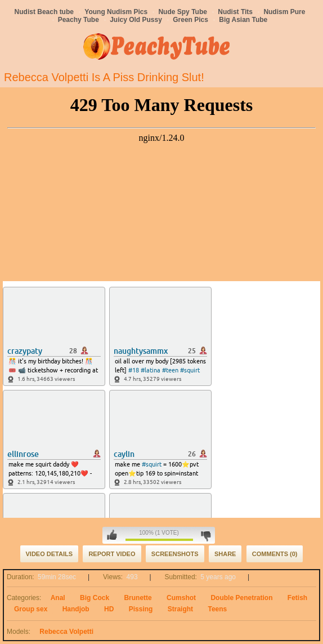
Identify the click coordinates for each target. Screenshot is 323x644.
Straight (180, 609)
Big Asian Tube (243, 20)
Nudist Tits (235, 12)
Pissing (141, 609)
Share (225, 554)
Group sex (31, 609)
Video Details (50, 554)
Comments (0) (275, 554)
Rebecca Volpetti (66, 632)
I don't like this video (206, 535)
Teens (217, 609)
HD (109, 609)
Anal (58, 598)
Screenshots (175, 554)
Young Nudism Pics (116, 12)
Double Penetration (241, 598)
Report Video (112, 554)
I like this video (112, 535)
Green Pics (190, 20)
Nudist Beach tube (44, 12)
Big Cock (95, 598)
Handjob (76, 609)
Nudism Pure (284, 12)
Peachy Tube (78, 20)
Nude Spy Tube (182, 12)
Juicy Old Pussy (136, 20)
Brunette (138, 598)
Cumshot (181, 598)
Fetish (297, 598)
